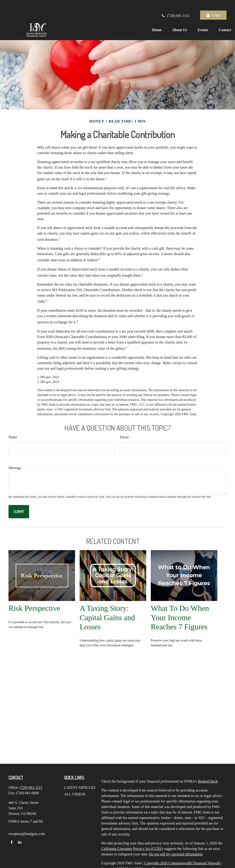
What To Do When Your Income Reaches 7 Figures (180, 617)
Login (213, 5)
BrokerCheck (208, 781)
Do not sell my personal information (176, 854)
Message (15, 468)
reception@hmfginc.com (27, 834)
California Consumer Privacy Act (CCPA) (132, 849)
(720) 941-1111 (175, 5)
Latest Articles (80, 787)
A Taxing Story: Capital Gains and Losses (107, 617)
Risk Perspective (34, 608)
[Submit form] (19, 512)
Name (13, 437)
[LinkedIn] (20, 842)
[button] (150, 19)
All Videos (75, 794)
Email (124, 437)
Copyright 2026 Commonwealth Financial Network (182, 863)
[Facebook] (12, 842)
